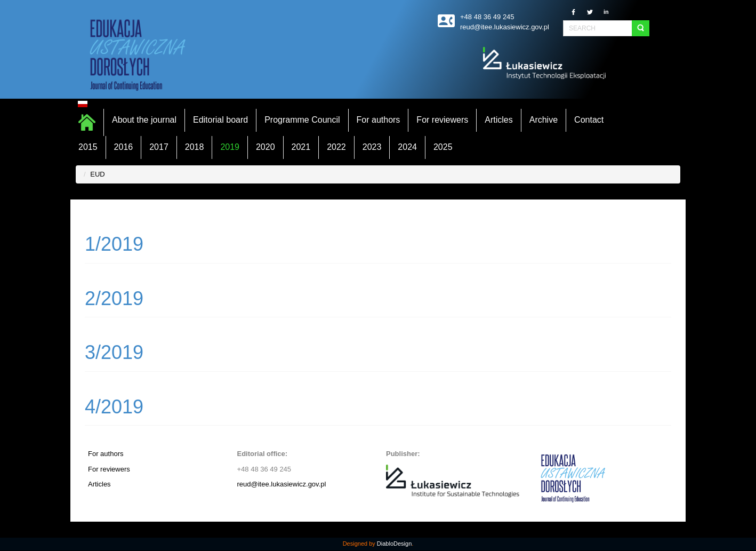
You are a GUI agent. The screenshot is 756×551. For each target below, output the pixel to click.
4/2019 (114, 407)
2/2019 (114, 298)
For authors (106, 454)
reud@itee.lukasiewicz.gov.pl (282, 484)
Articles (99, 484)
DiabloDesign (394, 544)
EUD (97, 174)
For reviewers (109, 469)
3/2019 (114, 352)
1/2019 (114, 244)
